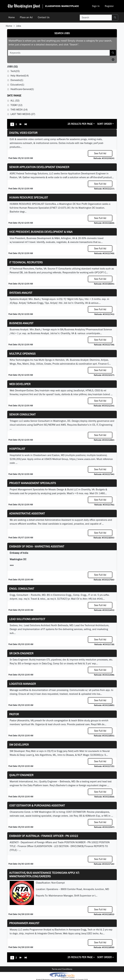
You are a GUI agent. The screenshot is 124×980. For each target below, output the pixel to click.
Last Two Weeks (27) (23, 114)
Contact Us (44, 17)
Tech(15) (15, 71)
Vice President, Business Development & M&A (41, 232)
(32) (12, 67)
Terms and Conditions (62, 969)
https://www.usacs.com (82, 459)
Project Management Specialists (33, 483)
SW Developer (19, 745)
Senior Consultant (22, 414)
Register (109, 6)
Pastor (14, 714)
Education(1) (17, 85)
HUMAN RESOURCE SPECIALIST (29, 197)
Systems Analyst (21, 293)
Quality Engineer (21, 775)
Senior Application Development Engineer (39, 167)
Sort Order (104, 124)
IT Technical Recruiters (26, 262)
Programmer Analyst (24, 923)
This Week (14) (19, 110)
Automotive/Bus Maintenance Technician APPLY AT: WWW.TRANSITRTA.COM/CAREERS (44, 874)
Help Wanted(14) (20, 76)
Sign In (96, 6)
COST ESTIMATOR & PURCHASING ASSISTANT (37, 805)
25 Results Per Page (80, 124)
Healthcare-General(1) (22, 89)
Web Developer (20, 384)
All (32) (15, 101)
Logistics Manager (23, 684)
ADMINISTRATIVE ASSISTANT (27, 513)
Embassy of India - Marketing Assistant (37, 546)
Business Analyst (21, 323)
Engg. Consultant (22, 589)
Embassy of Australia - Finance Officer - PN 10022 (44, 836)
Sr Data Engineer (21, 653)
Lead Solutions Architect (27, 619)
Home (12, 17)
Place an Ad (26, 17)
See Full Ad (100, 153)
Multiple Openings (22, 354)
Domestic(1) (17, 80)
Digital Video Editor (23, 133)
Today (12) (16, 105)
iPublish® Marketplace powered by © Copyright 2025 (62, 975)
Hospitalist (17, 449)
